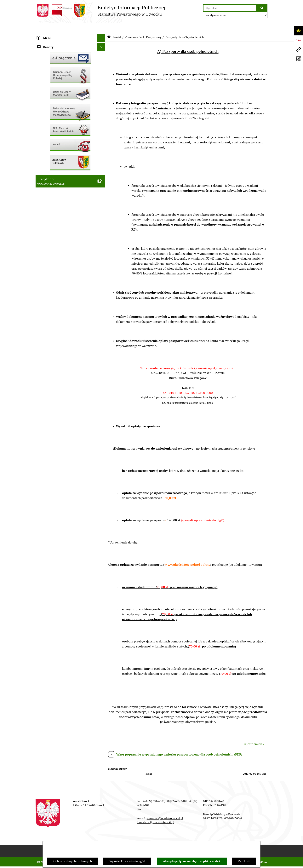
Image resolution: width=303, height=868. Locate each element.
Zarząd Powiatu (48, 43)
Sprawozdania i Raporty (54, 121)
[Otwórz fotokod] (298, 59)
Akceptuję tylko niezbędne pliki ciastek (192, 861)
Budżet (42, 182)
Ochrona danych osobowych (73, 861)
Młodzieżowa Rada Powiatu (56, 51)
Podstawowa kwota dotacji (55, 159)
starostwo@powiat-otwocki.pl (165, 808)
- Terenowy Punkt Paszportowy (143, 27)
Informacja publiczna (52, 90)
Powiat (42, 66)
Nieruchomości (47, 144)
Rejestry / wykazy (49, 128)
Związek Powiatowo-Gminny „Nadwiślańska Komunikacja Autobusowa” (66, 192)
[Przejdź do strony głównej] (100, 11)
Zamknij (244, 861)
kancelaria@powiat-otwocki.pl (156, 812)
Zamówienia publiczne (53, 151)
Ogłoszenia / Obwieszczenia (57, 105)
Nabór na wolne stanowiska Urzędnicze (64, 136)
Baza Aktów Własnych (52, 202)
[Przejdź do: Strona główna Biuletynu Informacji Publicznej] (109, 27)
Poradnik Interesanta (52, 59)
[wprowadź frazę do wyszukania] (230, 8)
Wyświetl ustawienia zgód (127, 861)
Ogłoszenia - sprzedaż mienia (57, 113)
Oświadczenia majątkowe (55, 175)
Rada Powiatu (47, 35)
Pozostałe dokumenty (52, 97)
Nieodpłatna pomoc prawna (56, 74)
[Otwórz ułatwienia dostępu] (298, 31)
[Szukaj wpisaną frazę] (262, 8)
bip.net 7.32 (261, 862)
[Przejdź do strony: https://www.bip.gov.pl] (298, 40)
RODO (41, 82)
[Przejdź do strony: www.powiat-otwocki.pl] (298, 49)
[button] (102, 51)
